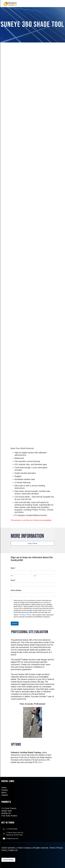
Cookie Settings (8, 860)
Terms (53, 848)
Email (13, 580)
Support (5, 795)
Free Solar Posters (9, 816)
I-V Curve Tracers (9, 808)
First (12, 576)
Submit (15, 623)
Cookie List (13, 850)
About (4, 793)
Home (4, 788)
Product (5, 790)
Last (35, 576)
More (40, 762)
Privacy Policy (25, 615)
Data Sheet (32, 543)
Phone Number (16, 590)
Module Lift (6, 813)
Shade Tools (7, 811)
